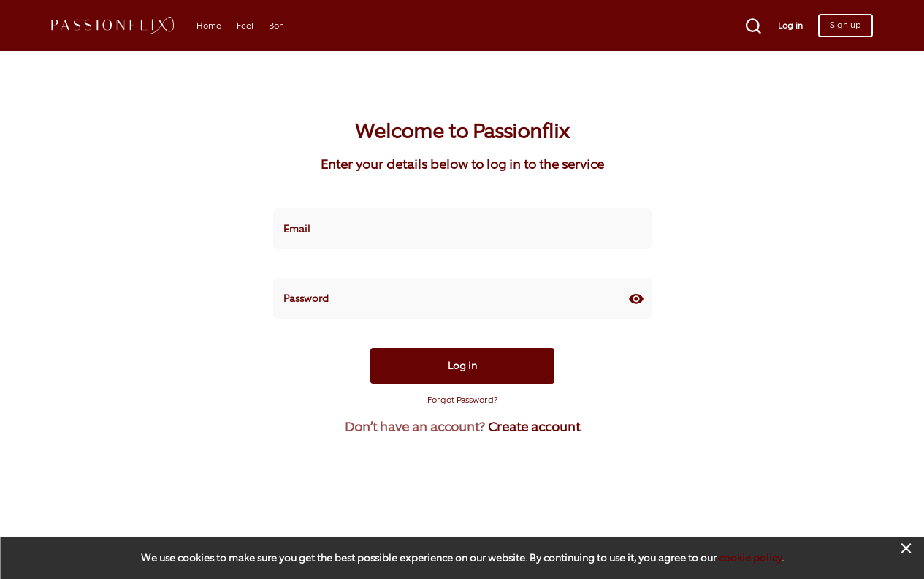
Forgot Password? (462, 400)
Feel (245, 26)
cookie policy (750, 558)
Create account (534, 427)
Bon (276, 26)
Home (209, 26)
